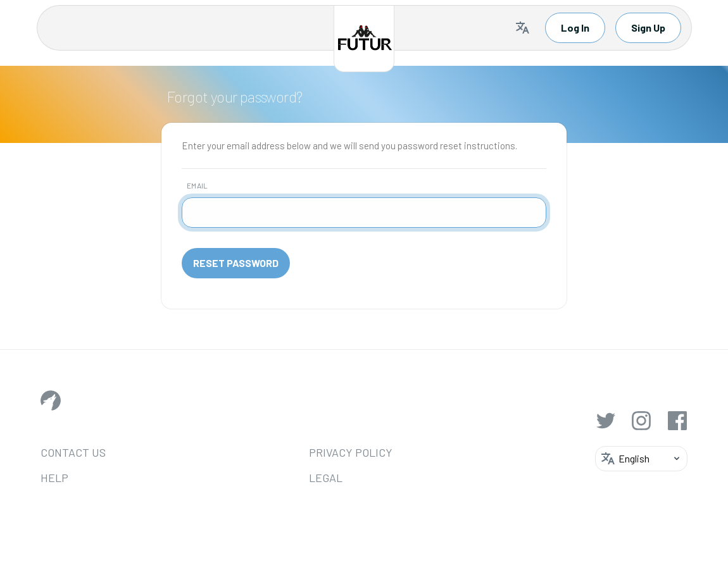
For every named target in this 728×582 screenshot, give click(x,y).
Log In (575, 28)
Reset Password (236, 263)
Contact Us (73, 452)
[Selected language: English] (522, 28)
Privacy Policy (321, 452)
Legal (296, 478)
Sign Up (648, 28)
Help (54, 478)
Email (198, 185)
